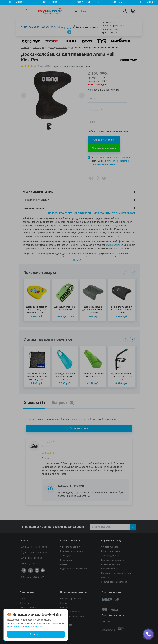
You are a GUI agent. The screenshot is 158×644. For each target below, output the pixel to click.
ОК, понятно (36, 634)
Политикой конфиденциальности (25, 627)
